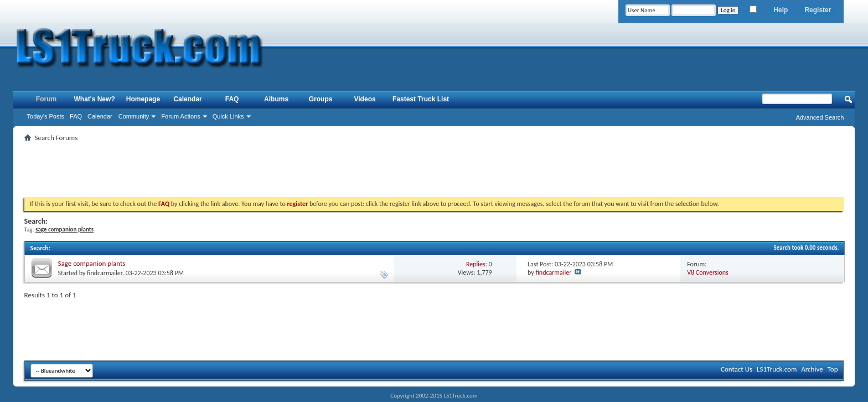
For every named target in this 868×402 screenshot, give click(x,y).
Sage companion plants (92, 263)
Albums (276, 99)
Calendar (100, 116)
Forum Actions (180, 116)
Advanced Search (820, 117)
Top (833, 369)
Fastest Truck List (421, 99)
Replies (476, 264)
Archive (812, 369)
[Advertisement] (434, 169)
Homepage (143, 99)
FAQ (76, 116)
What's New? (95, 99)
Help (781, 10)
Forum (46, 99)
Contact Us (737, 369)
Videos (365, 99)
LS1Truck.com (777, 369)
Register (818, 10)
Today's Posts (46, 116)
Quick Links (228, 116)
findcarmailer (105, 273)
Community (134, 116)
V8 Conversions (707, 272)
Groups (321, 99)
